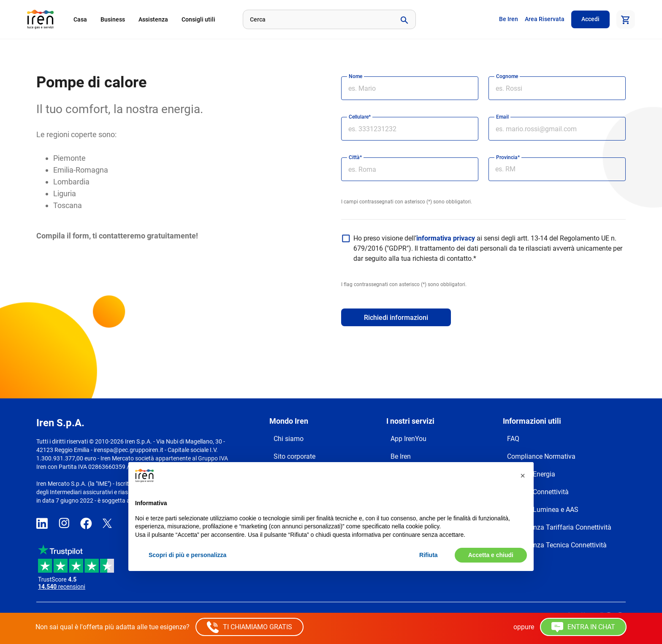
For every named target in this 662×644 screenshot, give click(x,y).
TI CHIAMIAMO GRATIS (250, 627)
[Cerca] (318, 19)
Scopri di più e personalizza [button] (187, 555)
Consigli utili (198, 19)
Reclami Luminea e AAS (543, 510)
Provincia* (508, 157)
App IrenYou (408, 439)
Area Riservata (545, 19)
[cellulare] (410, 129)
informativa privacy (446, 238)
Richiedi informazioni (396, 318)
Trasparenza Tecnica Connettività (557, 545)
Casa (80, 19)
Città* (355, 157)
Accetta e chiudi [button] (491, 555)
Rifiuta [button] (429, 555)
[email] (557, 129)
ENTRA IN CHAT (583, 627)
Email (502, 117)
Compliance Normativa (541, 456)
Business (113, 19)
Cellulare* (360, 117)
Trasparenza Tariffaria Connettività (559, 527)
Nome (355, 76)
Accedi (590, 19)
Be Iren (509, 19)
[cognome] (557, 88)
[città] (410, 169)
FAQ (513, 439)
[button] (523, 476)
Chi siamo (289, 439)
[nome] (410, 88)
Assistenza (153, 19)
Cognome (507, 76)
